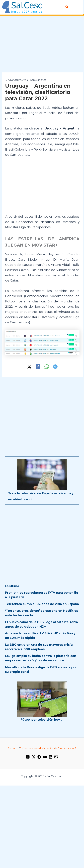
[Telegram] (55, 367)
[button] (67, 7)
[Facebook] (38, 367)
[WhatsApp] (47, 367)
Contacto (13, 748)
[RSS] (51, 757)
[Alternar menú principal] (76, 7)
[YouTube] (45, 757)
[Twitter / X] (29, 367)
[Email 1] (56, 757)
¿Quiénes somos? (66, 748)
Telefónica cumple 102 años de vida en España (42, 604)
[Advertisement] (42, 44)
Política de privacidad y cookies (37, 748)
